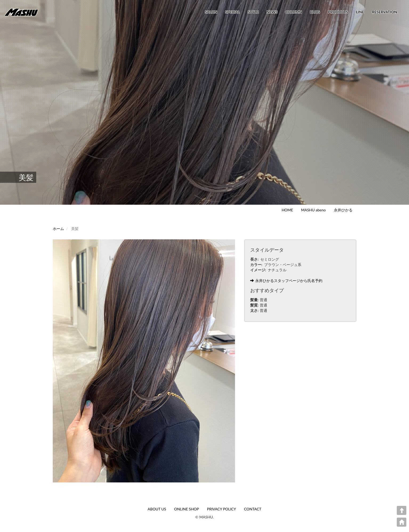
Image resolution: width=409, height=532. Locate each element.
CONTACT (253, 509)
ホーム (58, 229)
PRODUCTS (338, 12)
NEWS (272, 12)
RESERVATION (384, 12)
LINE (360, 12)
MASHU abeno (313, 210)
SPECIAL (232, 12)
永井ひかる (343, 210)
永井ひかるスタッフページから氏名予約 (286, 281)
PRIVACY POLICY (222, 509)
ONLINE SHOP (186, 509)
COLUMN (294, 12)
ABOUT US (157, 509)
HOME (287, 210)
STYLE (253, 12)
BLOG (315, 12)
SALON (211, 12)
